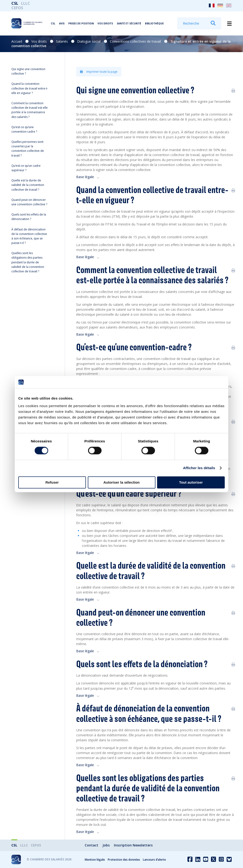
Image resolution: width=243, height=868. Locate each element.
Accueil (17, 41)
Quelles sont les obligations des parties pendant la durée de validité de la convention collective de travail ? (28, 262)
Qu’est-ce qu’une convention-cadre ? (24, 129)
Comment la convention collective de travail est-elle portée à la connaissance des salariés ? (30, 110)
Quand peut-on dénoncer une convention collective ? (29, 202)
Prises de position (81, 23)
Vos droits (105, 23)
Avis (62, 23)
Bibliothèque (154, 23)
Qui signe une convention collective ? (28, 71)
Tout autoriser (191, 482)
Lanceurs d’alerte (154, 860)
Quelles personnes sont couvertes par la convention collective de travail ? (28, 149)
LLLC (26, 3)
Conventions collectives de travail (135, 41)
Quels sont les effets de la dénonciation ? (29, 217)
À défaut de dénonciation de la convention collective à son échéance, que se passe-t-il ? (29, 236)
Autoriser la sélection (122, 482)
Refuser (52, 482)
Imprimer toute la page (99, 72)
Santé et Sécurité (129, 23)
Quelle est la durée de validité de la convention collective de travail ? (28, 185)
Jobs (106, 845)
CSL (15, 3)
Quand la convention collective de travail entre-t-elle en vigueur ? (30, 88)
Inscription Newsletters (133, 845)
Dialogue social (89, 41)
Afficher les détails (199, 468)
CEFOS (17, 8)
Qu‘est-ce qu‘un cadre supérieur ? (26, 168)
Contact (91, 845)
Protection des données (124, 860)
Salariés (62, 41)
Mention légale (95, 860)
